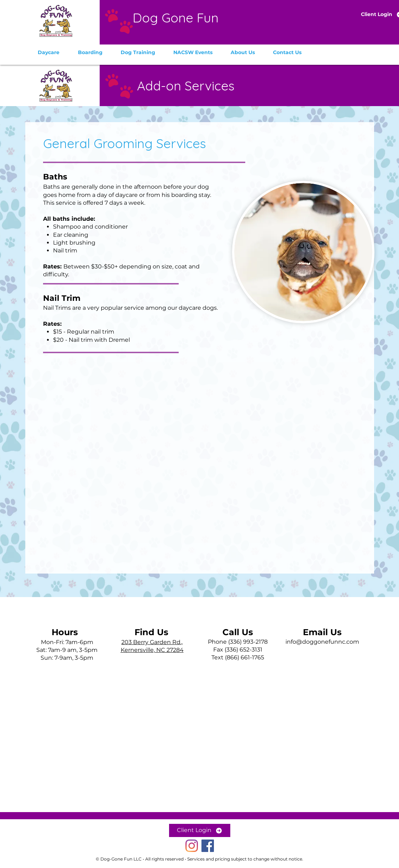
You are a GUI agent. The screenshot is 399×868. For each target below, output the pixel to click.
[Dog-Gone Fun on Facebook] (208, 846)
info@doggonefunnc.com (322, 642)
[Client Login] (200, 830)
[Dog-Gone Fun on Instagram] (192, 846)
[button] (49, 52)
